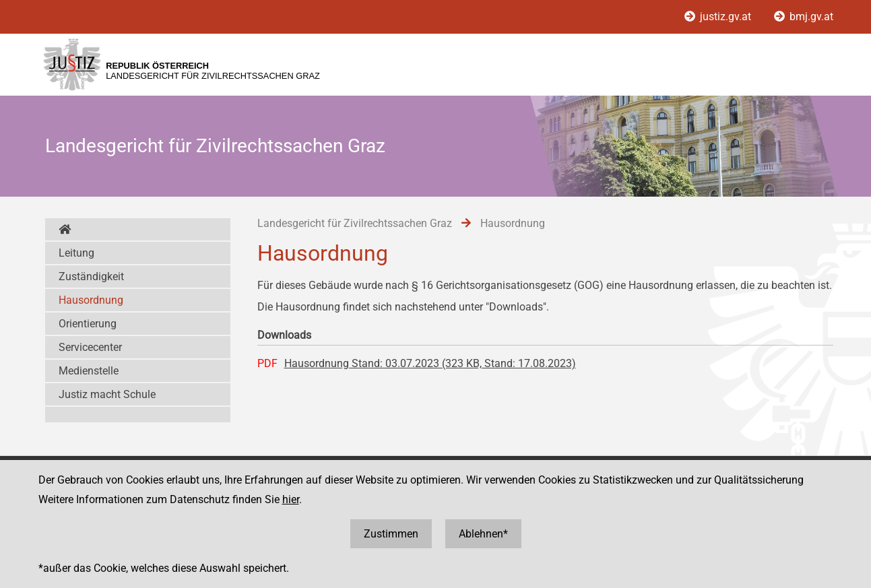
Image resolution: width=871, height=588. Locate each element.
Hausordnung (91, 300)
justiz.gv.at (719, 17)
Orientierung (88, 324)
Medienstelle (89, 371)
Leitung (76, 253)
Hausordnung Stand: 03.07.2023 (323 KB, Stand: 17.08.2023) (430, 363)
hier (291, 499)
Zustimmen (391, 534)
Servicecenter (90, 347)
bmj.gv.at (804, 17)
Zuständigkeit (91, 276)
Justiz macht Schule (107, 394)
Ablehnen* (483, 534)
